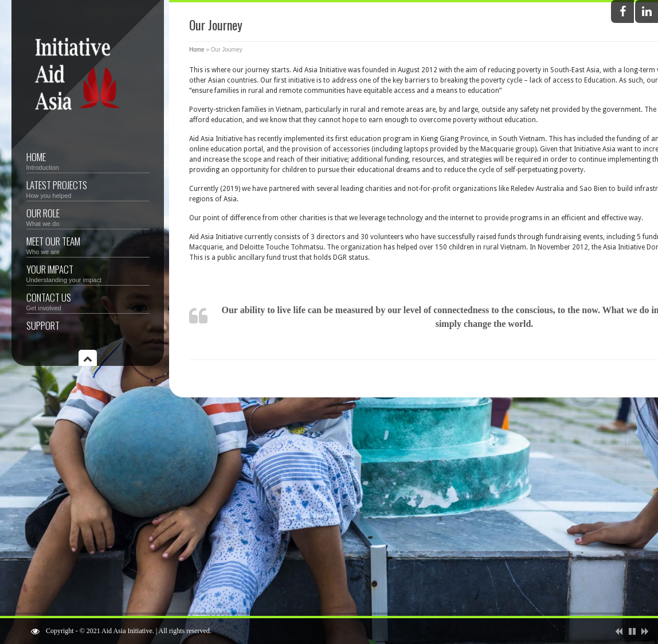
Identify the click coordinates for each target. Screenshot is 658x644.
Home (88, 160)
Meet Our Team (88, 245)
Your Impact (88, 273)
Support (43, 325)
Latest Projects (88, 188)
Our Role (88, 216)
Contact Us (88, 301)
